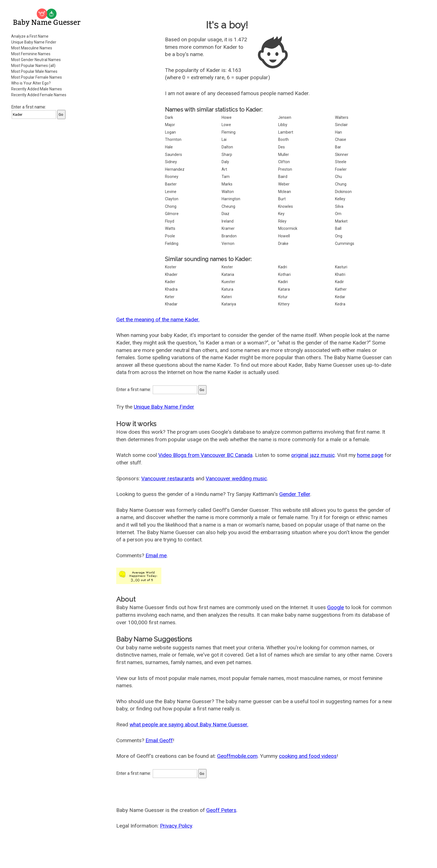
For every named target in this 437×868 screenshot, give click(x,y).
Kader (170, 282)
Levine (171, 192)
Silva (339, 206)
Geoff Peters (221, 810)
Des (281, 147)
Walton (228, 192)
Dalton (227, 147)
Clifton (284, 162)
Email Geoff (159, 740)
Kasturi (341, 267)
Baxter (171, 184)
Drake (283, 243)
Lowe (226, 125)
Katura (227, 289)
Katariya (229, 304)
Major (170, 125)
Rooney (172, 177)
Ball (338, 228)
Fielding (172, 243)
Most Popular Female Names (37, 77)
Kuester (228, 282)
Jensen (285, 117)
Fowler (341, 169)
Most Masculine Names (32, 48)
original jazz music (313, 455)
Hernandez (175, 169)
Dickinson (343, 192)
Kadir (339, 282)
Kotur (283, 297)
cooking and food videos (308, 756)
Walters (342, 117)
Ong (339, 236)
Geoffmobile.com (237, 756)
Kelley (340, 199)
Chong (171, 206)
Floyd (170, 221)
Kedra (340, 304)
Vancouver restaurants (168, 478)
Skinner (342, 155)
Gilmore (172, 214)
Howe (227, 117)
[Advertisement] (47, 208)
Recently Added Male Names (37, 89)
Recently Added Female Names (39, 95)
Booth (283, 139)
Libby (283, 125)
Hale (169, 147)
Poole (170, 236)
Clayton (172, 199)
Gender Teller (295, 494)
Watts (170, 228)
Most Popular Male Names (34, 71)
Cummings (345, 243)
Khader (171, 274)
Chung (341, 184)
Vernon (228, 243)
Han (338, 132)
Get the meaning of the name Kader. (158, 320)
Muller (284, 155)
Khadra (171, 289)
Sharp (227, 155)
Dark (169, 117)
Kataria (228, 274)
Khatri (340, 274)
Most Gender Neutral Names (36, 60)
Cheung (228, 206)
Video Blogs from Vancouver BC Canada (205, 455)
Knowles (286, 206)
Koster (171, 267)
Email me (156, 555)
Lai (224, 139)
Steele (341, 162)
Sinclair (341, 125)
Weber (284, 184)
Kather (341, 289)
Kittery (284, 304)
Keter (170, 297)
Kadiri (283, 282)
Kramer (228, 228)
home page (370, 455)
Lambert (286, 132)
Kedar (340, 297)
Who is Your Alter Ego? (31, 83)
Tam (226, 177)
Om (338, 214)
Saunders (173, 155)
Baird (283, 177)
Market (341, 221)
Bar (338, 147)
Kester (227, 267)
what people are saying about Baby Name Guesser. (189, 724)
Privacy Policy (176, 826)
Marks (227, 184)
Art (224, 169)
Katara (284, 289)
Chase (341, 139)
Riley (282, 221)
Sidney (171, 162)
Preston (285, 169)
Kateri (227, 297)
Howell (284, 236)
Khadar (171, 304)
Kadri (283, 267)
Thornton (173, 139)
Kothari (284, 274)
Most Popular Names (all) (33, 66)
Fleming (229, 132)
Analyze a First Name (30, 36)
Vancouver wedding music (236, 478)
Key (281, 214)
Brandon (229, 236)
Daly (225, 162)
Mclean (285, 192)
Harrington (231, 199)
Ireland (228, 221)
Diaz (225, 214)
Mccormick (288, 228)
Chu (338, 177)
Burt (282, 199)
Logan (170, 132)
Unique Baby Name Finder (34, 42)
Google (336, 607)
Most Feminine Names (31, 54)
